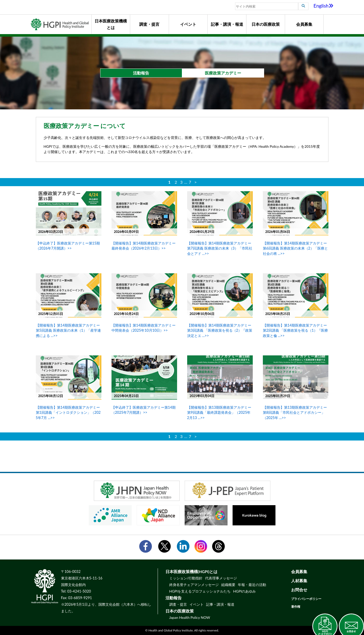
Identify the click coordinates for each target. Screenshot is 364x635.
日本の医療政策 (266, 24)
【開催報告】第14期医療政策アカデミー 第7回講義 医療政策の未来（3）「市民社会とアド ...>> (220, 248)
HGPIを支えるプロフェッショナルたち (200, 591)
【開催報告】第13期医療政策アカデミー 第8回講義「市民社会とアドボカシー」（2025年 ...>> (295, 412)
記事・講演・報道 (227, 24)
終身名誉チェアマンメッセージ (194, 585)
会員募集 (304, 24)
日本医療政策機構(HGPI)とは (192, 571)
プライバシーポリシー (306, 599)
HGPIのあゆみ (244, 591)
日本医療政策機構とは (111, 24)
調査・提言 (149, 24)
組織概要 (228, 585)
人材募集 (299, 581)
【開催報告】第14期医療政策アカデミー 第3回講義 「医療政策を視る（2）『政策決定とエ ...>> (220, 330)
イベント (188, 24)
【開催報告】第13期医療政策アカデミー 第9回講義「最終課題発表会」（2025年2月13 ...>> (219, 412)
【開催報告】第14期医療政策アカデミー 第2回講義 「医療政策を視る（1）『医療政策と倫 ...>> (295, 330)
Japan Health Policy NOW (190, 617)
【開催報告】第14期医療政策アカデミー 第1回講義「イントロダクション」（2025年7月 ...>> (68, 412)
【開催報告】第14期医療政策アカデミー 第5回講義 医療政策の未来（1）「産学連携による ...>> (68, 330)
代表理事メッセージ (221, 578)
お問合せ (299, 590)
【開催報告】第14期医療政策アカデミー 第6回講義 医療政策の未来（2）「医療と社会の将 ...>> (295, 248)
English (324, 6)
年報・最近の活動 (252, 585)
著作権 (296, 607)
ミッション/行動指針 (186, 578)
